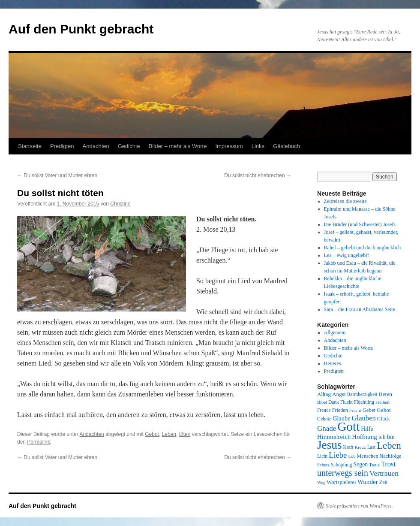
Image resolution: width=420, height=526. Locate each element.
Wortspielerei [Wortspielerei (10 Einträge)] (341, 482)
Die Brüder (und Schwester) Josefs (360, 224)
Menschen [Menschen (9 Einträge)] (368, 456)
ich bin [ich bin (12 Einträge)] (387, 437)
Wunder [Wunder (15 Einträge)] (368, 482)
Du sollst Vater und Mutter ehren (57, 175)
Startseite (30, 146)
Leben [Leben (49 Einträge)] (389, 446)
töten (185, 434)
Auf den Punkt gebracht (81, 29)
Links (258, 146)
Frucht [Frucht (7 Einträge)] (355, 410)
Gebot (152, 434)
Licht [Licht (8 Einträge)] (322, 456)
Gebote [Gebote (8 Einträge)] (324, 419)
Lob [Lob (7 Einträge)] (352, 456)
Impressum (229, 146)
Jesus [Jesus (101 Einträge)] (330, 445)
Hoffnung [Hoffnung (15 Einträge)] (364, 437)
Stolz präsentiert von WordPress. (359, 506)
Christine (120, 204)
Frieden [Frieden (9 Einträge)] (340, 410)
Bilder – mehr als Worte (178, 146)
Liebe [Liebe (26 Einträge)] (338, 455)
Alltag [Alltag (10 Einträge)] (324, 394)
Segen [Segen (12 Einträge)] (360, 464)
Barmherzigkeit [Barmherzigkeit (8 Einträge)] (362, 394)
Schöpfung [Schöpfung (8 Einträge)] (341, 465)
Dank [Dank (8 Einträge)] (334, 402)
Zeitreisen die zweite (345, 201)
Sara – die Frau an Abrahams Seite (360, 309)
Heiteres (333, 363)
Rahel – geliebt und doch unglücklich (363, 248)
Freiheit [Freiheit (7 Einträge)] (382, 402)
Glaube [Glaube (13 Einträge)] (342, 418)
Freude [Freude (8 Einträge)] (324, 410)
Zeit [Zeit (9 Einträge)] (384, 482)
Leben (169, 434)
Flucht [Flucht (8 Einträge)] (346, 402)
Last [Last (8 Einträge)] (372, 447)
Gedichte (129, 146)
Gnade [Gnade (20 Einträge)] (327, 428)
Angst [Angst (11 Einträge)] (339, 394)
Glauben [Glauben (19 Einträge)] (364, 418)
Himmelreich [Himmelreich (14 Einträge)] (334, 437)
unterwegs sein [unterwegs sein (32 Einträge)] (343, 473)
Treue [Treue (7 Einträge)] (374, 465)
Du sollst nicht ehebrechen (258, 175)
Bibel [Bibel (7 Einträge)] (322, 402)
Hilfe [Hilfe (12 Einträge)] (367, 429)
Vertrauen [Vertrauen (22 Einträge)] (384, 473)
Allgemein (335, 333)
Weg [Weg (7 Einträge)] (321, 482)
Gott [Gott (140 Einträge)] (348, 426)
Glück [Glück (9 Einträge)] (384, 419)
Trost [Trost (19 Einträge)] (388, 464)
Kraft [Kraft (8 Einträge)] (348, 447)
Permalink (38, 442)
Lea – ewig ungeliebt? (347, 255)
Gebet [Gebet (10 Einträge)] (369, 410)
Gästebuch (286, 146)
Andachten (96, 146)
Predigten (62, 146)
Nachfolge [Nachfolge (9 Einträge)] (391, 456)
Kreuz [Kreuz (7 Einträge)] (360, 447)
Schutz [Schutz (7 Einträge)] (323, 465)
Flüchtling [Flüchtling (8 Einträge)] (364, 402)
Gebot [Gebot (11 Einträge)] (384, 410)
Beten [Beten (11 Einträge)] (385, 394)
